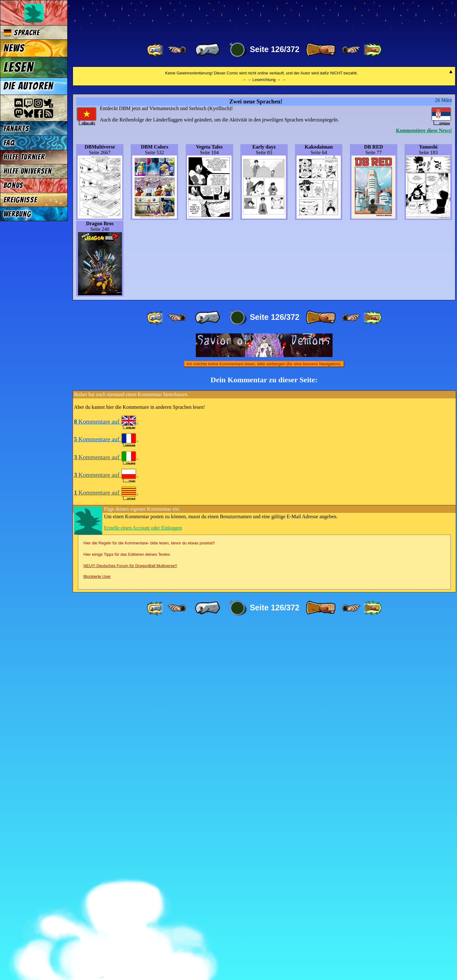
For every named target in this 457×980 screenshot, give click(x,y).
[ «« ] (156, 50)
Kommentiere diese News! (424, 485)
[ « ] (207, 50)
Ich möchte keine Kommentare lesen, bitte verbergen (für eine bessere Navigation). (264, 718)
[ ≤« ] (177, 50)
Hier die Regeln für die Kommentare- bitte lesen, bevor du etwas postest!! (149, 898)
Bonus (13, 185)
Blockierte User (97, 931)
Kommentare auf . (106, 776)
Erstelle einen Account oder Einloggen (143, 882)
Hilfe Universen (28, 171)
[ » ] (321, 50)
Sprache (22, 33)
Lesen (19, 67)
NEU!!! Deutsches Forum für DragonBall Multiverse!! (130, 920)
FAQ (9, 143)
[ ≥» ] (351, 50)
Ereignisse (20, 200)
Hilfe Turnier (24, 157)
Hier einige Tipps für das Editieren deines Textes (127, 909)
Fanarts (16, 129)
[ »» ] (372, 50)
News (14, 48)
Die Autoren (28, 86)
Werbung (17, 214)
